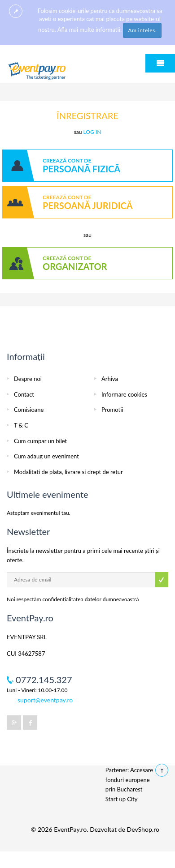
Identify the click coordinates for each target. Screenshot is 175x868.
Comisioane (29, 410)
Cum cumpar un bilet (40, 441)
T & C (21, 425)
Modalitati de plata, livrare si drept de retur (68, 472)
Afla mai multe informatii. (90, 30)
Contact (24, 394)
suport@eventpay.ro (45, 700)
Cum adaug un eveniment (46, 456)
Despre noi (28, 379)
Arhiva (110, 379)
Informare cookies (124, 394)
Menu (160, 63)
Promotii (112, 410)
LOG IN (92, 132)
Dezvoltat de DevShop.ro (125, 829)
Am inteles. (142, 30)
